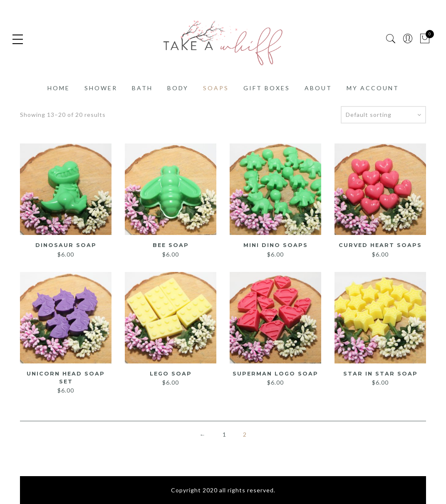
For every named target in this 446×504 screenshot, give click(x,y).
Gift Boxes (267, 88)
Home (59, 88)
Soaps (216, 88)
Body (178, 88)
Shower (101, 88)
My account (373, 88)
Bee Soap (171, 245)
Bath (142, 88)
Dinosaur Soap (66, 245)
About (318, 88)
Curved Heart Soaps (380, 245)
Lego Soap (171, 373)
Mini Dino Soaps (276, 245)
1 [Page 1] (224, 434)
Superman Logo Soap (275, 373)
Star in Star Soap (380, 373)
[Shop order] (383, 115)
